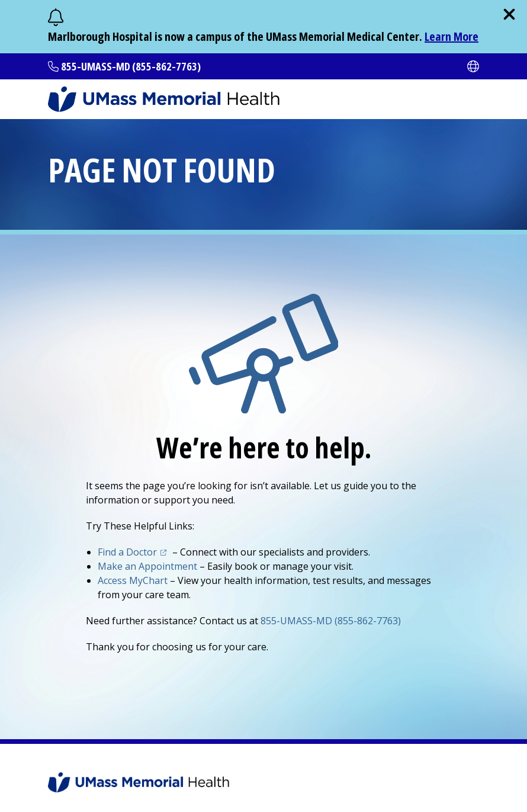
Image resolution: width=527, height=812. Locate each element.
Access (133, 580)
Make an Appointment (147, 566)
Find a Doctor (127, 552)
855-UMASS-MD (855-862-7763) (131, 66)
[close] (509, 14)
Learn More (452, 36)
